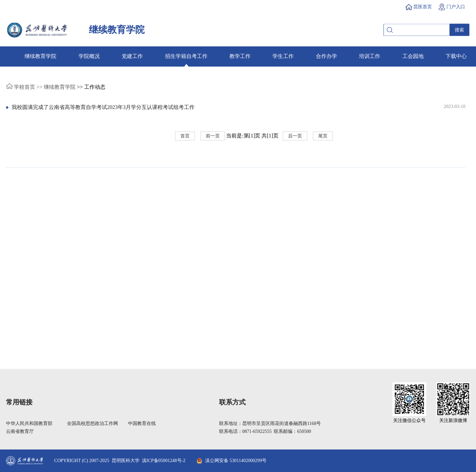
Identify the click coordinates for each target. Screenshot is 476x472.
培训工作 (370, 56)
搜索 (459, 30)
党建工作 (132, 56)
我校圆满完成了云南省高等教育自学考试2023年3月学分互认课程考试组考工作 (103, 107)
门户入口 (456, 7)
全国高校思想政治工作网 (92, 423)
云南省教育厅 (20, 431)
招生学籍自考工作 (186, 56)
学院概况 (89, 56)
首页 (185, 136)
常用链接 (19, 402)
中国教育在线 (142, 423)
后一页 (295, 136)
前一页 (213, 136)
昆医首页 (423, 7)
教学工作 (240, 56)
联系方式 (232, 402)
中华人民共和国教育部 (29, 423)
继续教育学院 (40, 56)
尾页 (323, 136)
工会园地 (413, 56)
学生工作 (283, 56)
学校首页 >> (24, 87)
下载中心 (456, 56)
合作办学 (327, 56)
